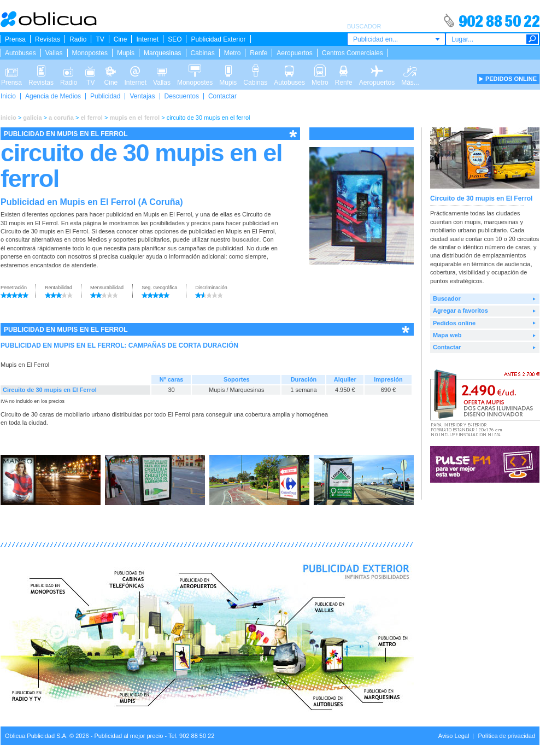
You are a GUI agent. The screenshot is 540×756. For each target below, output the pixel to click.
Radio (78, 39)
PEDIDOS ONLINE (511, 79)
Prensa (15, 39)
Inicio (8, 96)
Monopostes (90, 53)
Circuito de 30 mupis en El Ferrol (50, 390)
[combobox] (396, 39)
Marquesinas (163, 53)
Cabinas (203, 53)
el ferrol (91, 118)
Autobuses (20, 53)
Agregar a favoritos (460, 310)
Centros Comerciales (353, 53)
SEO (175, 39)
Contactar (222, 96)
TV (100, 39)
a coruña (61, 118)
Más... (410, 70)
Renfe (259, 53)
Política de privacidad (506, 736)
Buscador (447, 298)
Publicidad (105, 96)
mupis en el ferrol (134, 118)
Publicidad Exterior (218, 39)
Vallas (54, 53)
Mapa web (447, 335)
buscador (246, 239)
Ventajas (142, 96)
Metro (233, 53)
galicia (32, 118)
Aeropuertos (294, 53)
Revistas (48, 39)
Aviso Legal (454, 736)
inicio (8, 118)
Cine (121, 39)
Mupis (126, 53)
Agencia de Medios (53, 96)
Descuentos (182, 96)
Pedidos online (454, 323)
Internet (147, 39)
